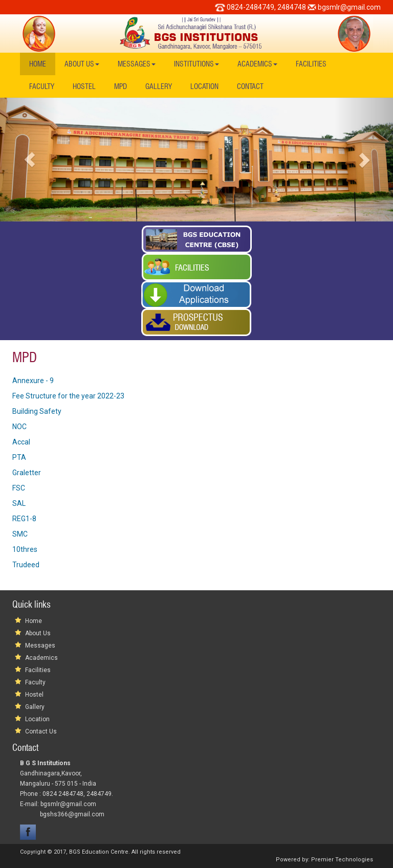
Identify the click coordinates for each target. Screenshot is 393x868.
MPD (121, 86)
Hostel (84, 86)
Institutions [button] (196, 64)
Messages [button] (137, 64)
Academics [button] (257, 64)
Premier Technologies (342, 860)
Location (204, 86)
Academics (41, 658)
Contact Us (41, 731)
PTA (19, 457)
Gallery (159, 86)
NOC (19, 427)
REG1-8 (24, 519)
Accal (21, 442)
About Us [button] (82, 64)
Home (38, 64)
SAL (19, 503)
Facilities (311, 64)
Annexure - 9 (33, 381)
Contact (250, 86)
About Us (38, 633)
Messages (40, 646)
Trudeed (26, 565)
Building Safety (37, 411)
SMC (20, 534)
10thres (25, 549)
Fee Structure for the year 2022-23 (68, 396)
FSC (19, 488)
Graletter (27, 473)
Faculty (42, 86)
